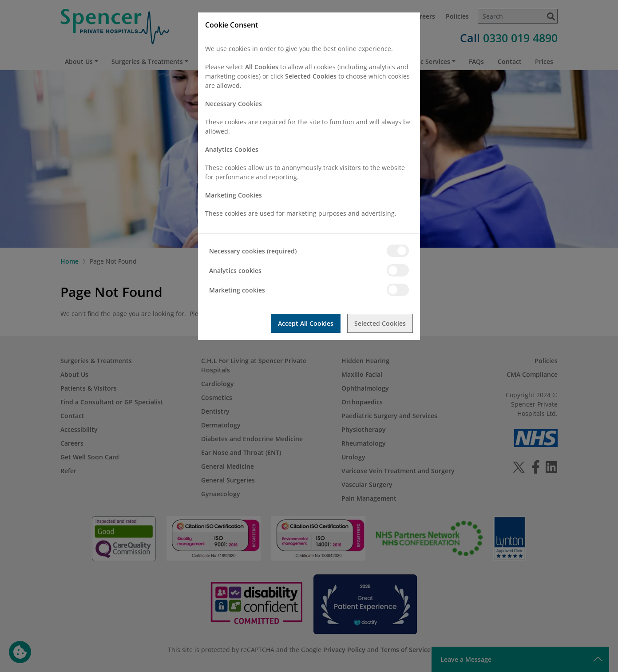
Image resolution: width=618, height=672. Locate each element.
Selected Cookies (380, 323)
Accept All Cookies (306, 323)
